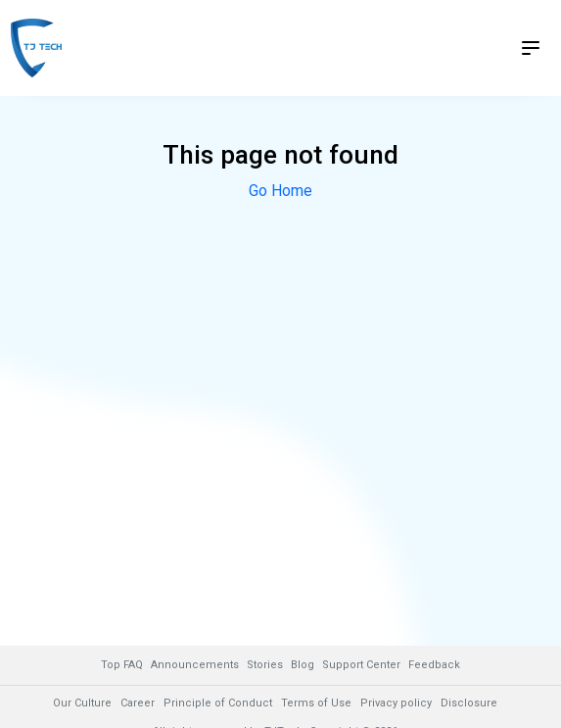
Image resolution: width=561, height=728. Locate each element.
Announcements (195, 665)
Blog (303, 665)
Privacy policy (396, 703)
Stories (265, 665)
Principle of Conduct (218, 703)
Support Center (361, 665)
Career (138, 703)
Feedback (434, 665)
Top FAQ (122, 665)
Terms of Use (316, 703)
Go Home (280, 191)
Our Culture (82, 703)
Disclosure (469, 703)
